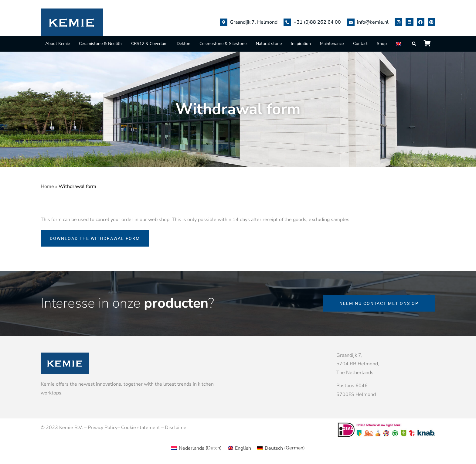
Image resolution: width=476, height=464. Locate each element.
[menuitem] (399, 44)
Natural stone (269, 44)
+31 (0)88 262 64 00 (317, 22)
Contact (360, 44)
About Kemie (58, 44)
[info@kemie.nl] (351, 22)
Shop (382, 44)
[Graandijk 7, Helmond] (224, 22)
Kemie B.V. (71, 428)
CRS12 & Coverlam (149, 44)
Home (47, 186)
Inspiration (301, 44)
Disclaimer (177, 428)
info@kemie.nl (373, 22)
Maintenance (332, 44)
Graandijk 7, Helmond (254, 22)
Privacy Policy (103, 428)
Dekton (184, 44)
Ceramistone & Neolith (100, 44)
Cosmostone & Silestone (223, 44)
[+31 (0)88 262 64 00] (287, 22)
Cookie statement (141, 428)
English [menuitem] (243, 448)
